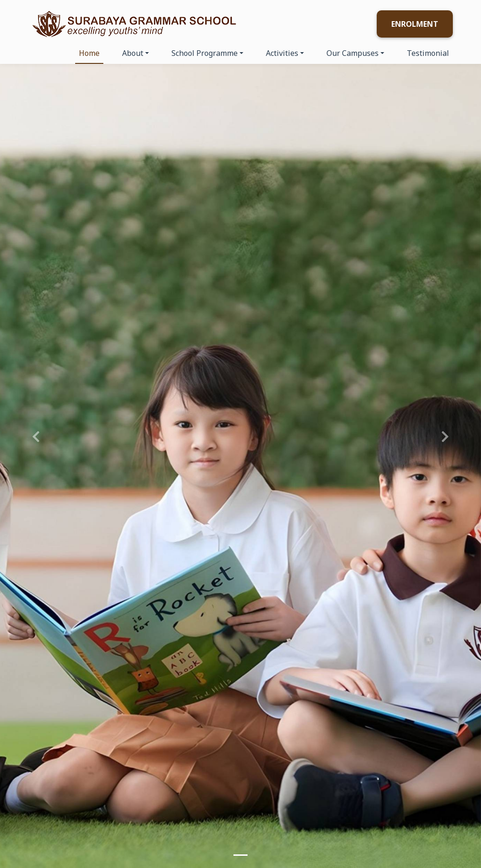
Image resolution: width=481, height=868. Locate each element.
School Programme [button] (205, 53)
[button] (36, 434)
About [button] (133, 53)
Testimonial (428, 53)
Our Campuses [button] (353, 53)
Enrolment (415, 24)
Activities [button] (282, 53)
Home (89, 53)
